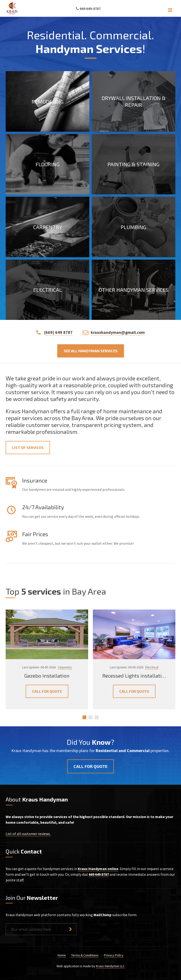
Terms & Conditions (85, 955)
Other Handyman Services (134, 290)
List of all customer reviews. (28, 834)
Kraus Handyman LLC (110, 966)
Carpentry (48, 227)
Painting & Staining (134, 164)
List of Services (28, 447)
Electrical (47, 290)
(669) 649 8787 (58, 332)
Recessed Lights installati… (134, 675)
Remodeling (47, 101)
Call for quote (90, 766)
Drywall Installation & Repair (134, 101)
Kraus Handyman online (98, 869)
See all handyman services (91, 351)
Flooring (48, 164)
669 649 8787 (99, 874)
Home (62, 955)
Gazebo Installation (47, 675)
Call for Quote (47, 691)
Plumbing (134, 227)
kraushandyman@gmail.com (118, 332)
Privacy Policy (114, 955)
